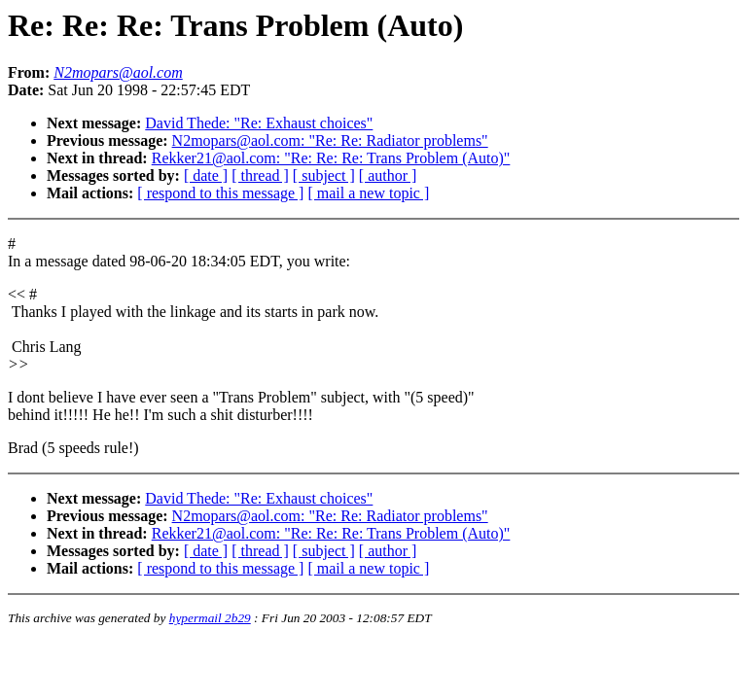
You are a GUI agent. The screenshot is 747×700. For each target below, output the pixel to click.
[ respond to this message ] (220, 193)
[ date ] (206, 175)
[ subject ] (324, 175)
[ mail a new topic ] (368, 193)
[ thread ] (260, 175)
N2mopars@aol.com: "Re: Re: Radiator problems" (330, 140)
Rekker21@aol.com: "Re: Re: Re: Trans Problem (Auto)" (331, 158)
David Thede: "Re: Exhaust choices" (259, 123)
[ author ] (388, 175)
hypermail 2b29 (210, 618)
